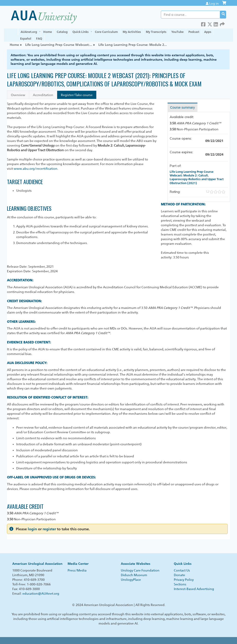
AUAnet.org (29, 32)
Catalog (62, 32)
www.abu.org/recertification (36, 169)
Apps (208, 32)
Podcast (194, 32)
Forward (222, 24)
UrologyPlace (131, 580)
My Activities (132, 32)
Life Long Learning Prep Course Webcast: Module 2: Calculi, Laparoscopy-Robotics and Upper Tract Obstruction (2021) (197, 177)
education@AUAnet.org (41, 594)
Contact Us (182, 570)
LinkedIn (216, 24)
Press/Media (77, 570)
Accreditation (43, 95)
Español (26, 38)
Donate (179, 575)
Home (48, 32)
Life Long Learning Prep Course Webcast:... (59, 45)
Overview (18, 95)
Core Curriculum (106, 32)
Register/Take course (77, 95)
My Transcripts (156, 32)
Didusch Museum (134, 575)
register (49, 529)
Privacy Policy (184, 580)
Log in (214, 3)
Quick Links (81, 32)
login (32, 529)
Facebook (203, 24)
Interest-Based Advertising (194, 589)
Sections (180, 584)
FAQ (39, 38)
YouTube (177, 32)
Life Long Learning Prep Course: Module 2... (133, 45)
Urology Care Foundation (140, 570)
